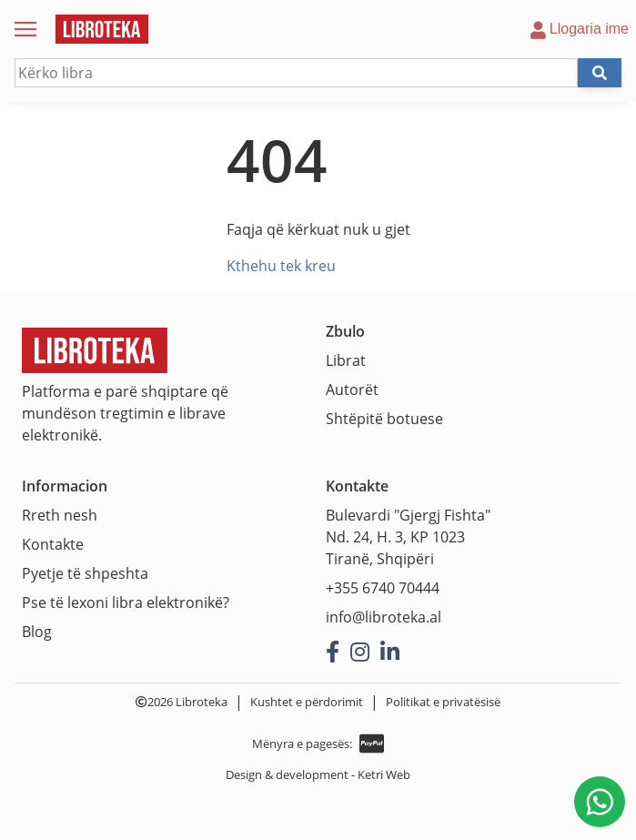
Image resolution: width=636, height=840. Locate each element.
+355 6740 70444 (383, 588)
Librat (346, 360)
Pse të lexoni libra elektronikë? (126, 602)
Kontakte (53, 544)
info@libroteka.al (384, 617)
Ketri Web (384, 774)
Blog (37, 632)
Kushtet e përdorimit (307, 702)
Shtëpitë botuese (384, 419)
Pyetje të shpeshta (85, 573)
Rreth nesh (60, 515)
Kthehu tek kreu (281, 266)
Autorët (352, 390)
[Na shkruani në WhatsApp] (600, 802)
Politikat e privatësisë (443, 702)
